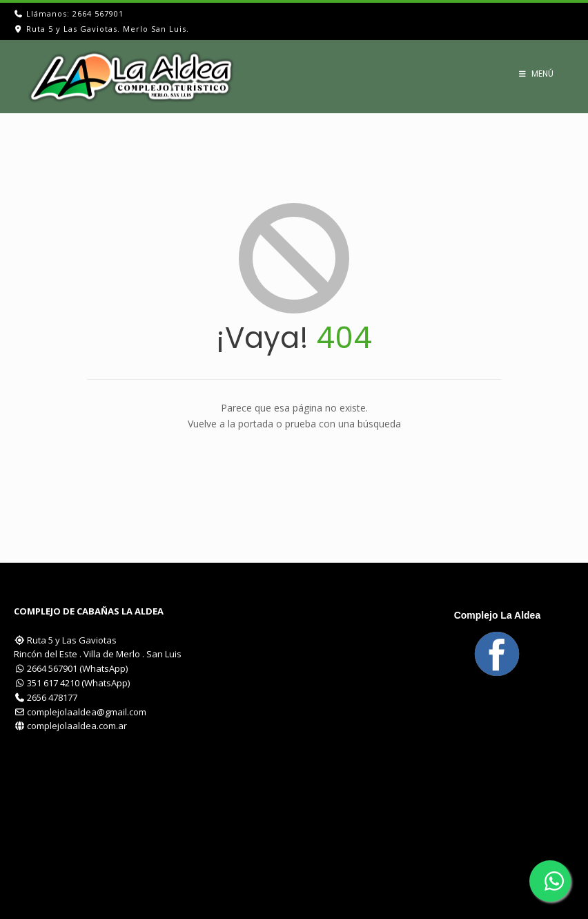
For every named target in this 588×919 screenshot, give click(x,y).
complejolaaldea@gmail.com (87, 712)
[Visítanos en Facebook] (497, 654)
